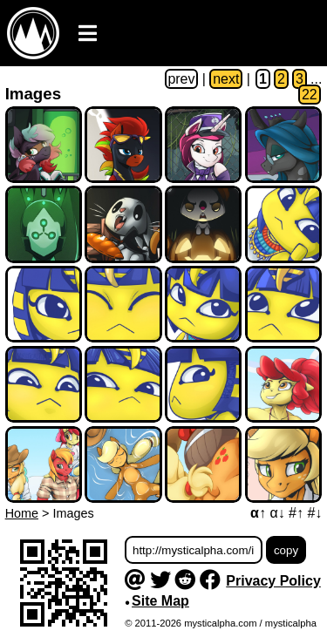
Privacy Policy (273, 581)
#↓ (314, 513)
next (226, 79)
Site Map (160, 601)
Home (22, 513)
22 (310, 95)
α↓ (277, 513)
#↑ (296, 513)
